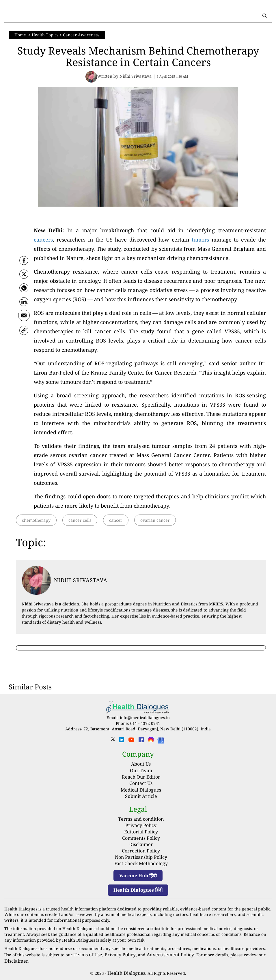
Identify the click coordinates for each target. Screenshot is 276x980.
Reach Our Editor (141, 777)
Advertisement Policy (159, 948)
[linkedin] (122, 741)
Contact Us (141, 783)
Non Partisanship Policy (141, 852)
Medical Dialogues (141, 790)
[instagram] (151, 741)
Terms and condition (141, 819)
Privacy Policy (141, 824)
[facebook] (24, 260)
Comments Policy (141, 835)
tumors (200, 240)
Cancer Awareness (81, 35)
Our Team (141, 770)
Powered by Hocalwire (138, 974)
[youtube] (131, 741)
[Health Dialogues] (161, 740)
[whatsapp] (24, 290)
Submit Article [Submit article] (141, 796)
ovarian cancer (155, 520)
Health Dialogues (126, 965)
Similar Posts (30, 687)
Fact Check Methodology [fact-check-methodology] (141, 858)
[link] (24, 335)
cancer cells (80, 520)
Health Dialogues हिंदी (138, 884)
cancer (116, 520)
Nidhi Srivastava (81, 580)
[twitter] (24, 275)
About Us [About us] (141, 764)
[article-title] (36, 580)
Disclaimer (141, 841)
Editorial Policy (141, 830)
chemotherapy (36, 520)
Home (21, 35)
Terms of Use (86, 948)
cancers (43, 240)
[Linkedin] (24, 305)
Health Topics (45, 35)
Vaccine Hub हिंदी (138, 870)
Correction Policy (141, 847)
